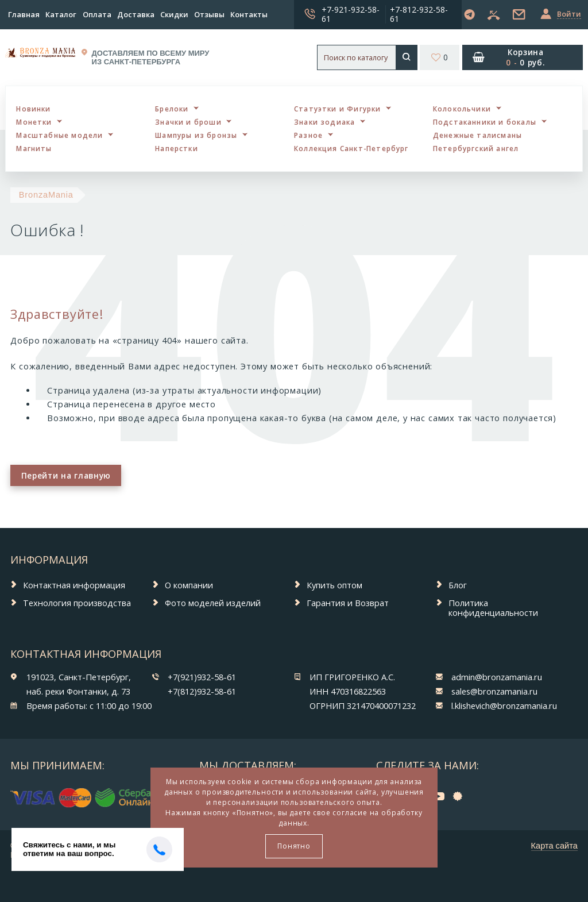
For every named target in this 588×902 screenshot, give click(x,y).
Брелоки (172, 109)
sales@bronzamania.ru (494, 691)
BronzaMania (46, 195)
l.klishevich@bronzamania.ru (504, 706)
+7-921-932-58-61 (351, 14)
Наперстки (177, 148)
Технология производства (77, 603)
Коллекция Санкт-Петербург (351, 148)
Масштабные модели (59, 135)
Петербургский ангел (476, 148)
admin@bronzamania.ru (497, 677)
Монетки (34, 122)
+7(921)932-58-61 (202, 677)
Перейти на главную (66, 475)
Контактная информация (74, 585)
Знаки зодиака (324, 122)
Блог (458, 585)
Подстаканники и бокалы (485, 122)
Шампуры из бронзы (196, 135)
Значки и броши (188, 122)
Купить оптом (334, 585)
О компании (189, 585)
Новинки (33, 109)
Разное (308, 135)
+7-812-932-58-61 (419, 14)
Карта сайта (554, 846)
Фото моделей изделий (213, 603)
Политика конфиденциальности (493, 608)
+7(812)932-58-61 (202, 691)
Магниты (34, 148)
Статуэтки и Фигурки (338, 109)
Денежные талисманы (477, 135)
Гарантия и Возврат (348, 603)
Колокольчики (462, 109)
